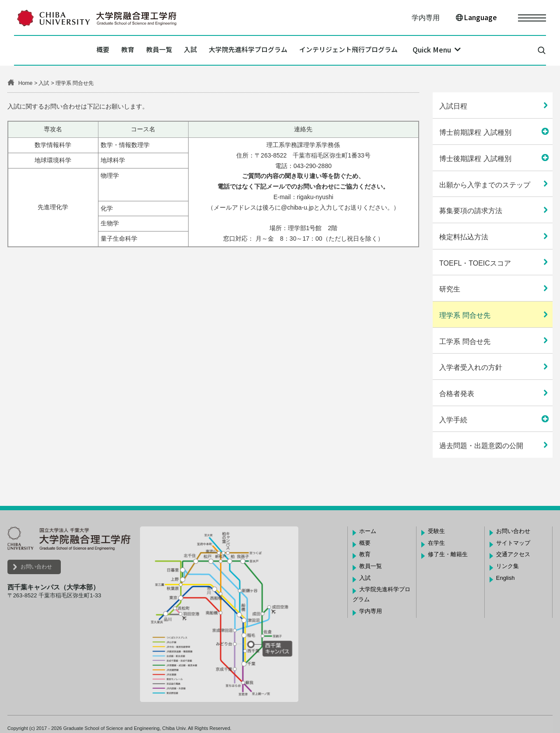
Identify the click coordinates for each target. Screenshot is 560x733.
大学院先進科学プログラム (254, 50)
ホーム (368, 531)
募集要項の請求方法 (471, 211)
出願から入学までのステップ (485, 185)
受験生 (436, 531)
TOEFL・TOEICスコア (475, 263)
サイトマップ (513, 543)
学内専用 (426, 18)
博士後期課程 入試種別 (475, 159)
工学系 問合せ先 (465, 342)
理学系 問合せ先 (465, 315)
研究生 (450, 289)
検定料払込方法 (464, 237)
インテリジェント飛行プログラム (378, 50)
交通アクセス (513, 554)
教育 (98, 50)
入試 (182, 50)
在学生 (436, 543)
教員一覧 (140, 50)
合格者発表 (457, 394)
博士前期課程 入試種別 (475, 132)
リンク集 (507, 566)
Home (26, 83)
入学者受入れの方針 (471, 367)
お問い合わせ (36, 567)
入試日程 (453, 106)
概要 (65, 50)
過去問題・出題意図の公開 (481, 446)
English (506, 578)
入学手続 (453, 420)
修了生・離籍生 (448, 554)
